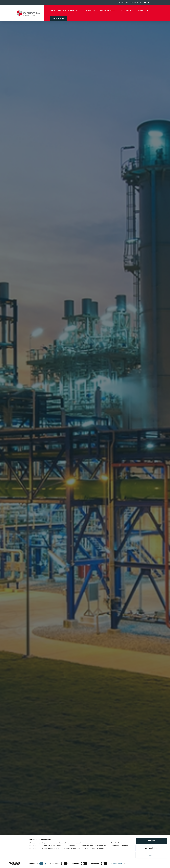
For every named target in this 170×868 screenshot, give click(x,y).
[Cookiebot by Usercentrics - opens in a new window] (14, 864)
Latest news (124, 3)
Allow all (151, 841)
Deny (151, 855)
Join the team (136, 3)
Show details (117, 864)
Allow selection (151, 848)
